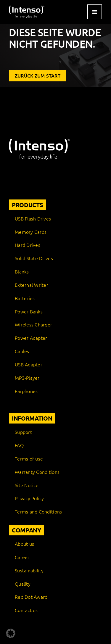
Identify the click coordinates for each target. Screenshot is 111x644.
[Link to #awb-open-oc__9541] (95, 12)
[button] (11, 633)
